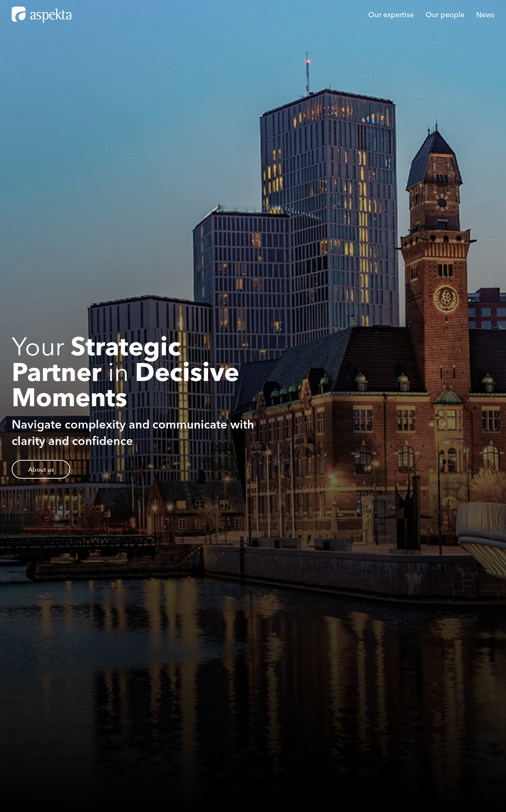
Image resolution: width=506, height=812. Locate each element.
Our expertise (391, 14)
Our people (445, 14)
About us (41, 469)
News (485, 14)
